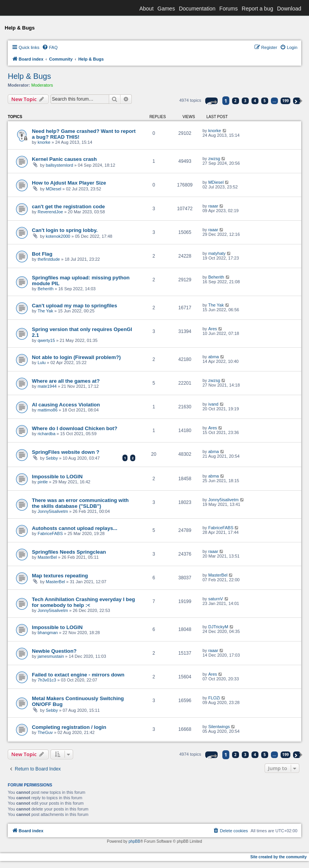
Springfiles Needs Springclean (69, 552)
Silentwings (219, 727)
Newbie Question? (54, 651)
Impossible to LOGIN (57, 477)
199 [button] (285, 101)
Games (166, 9)
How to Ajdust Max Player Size (69, 183)
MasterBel (47, 557)
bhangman (48, 633)
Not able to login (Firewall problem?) (76, 357)
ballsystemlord (59, 165)
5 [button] (265, 101)
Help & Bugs (29, 76)
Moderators (42, 85)
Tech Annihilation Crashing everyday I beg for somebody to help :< (83, 602)
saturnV (216, 599)
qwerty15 (46, 340)
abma (214, 357)
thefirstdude (49, 259)
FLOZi (214, 698)
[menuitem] (50, 47)
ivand (213, 404)
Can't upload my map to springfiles (74, 306)
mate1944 (47, 386)
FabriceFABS (50, 533)
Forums (228, 9)
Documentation (197, 9)
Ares (213, 329)
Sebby (52, 458)
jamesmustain (51, 656)
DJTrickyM (218, 627)
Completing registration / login (69, 727)
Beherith (46, 289)
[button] (211, 101)
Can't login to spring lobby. (65, 230)
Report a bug (257, 9)
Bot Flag (42, 254)
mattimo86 (48, 410)
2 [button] (236, 101)
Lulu (42, 363)
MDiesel (54, 189)
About (146, 9)
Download (289, 9)
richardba (47, 434)
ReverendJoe (50, 212)
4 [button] (255, 101)
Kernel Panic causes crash (64, 159)
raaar (213, 206)
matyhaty (217, 253)
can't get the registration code (68, 207)
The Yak (45, 311)
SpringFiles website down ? (66, 452)
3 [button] (245, 101)
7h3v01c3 (47, 680)
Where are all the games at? (66, 381)
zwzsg (214, 159)
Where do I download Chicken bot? (75, 428)
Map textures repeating (60, 576)
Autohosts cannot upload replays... (75, 528)
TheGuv (45, 732)
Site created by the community (278, 857)
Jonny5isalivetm (53, 511)
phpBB (134, 841)
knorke (44, 142)
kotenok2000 (58, 236)
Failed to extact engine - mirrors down (78, 675)
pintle (43, 482)
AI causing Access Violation (66, 405)
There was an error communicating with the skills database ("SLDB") (80, 503)
